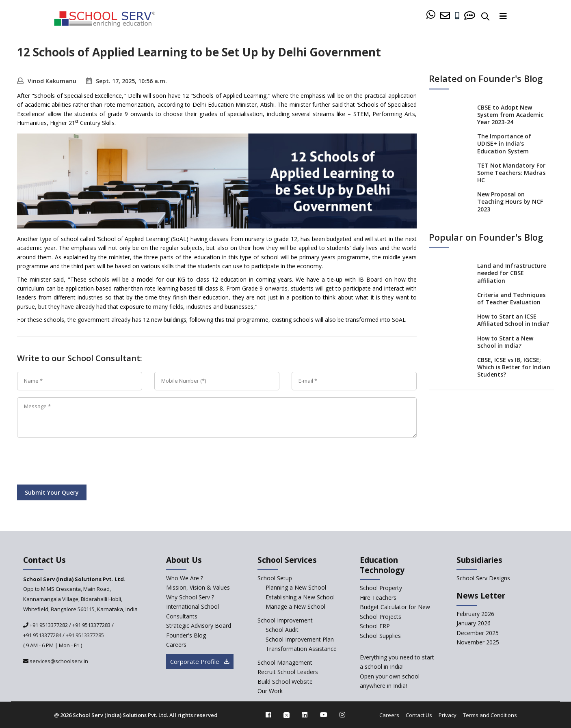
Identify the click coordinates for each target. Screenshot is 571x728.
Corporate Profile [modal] (200, 661)
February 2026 (475, 614)
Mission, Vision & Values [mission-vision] (198, 587)
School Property (381, 588)
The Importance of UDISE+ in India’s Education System (504, 144)
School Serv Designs (483, 578)
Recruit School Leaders (288, 672)
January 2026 (474, 623)
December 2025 (478, 633)
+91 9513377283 (91, 625)
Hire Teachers (378, 598)
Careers (389, 715)
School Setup (275, 578)
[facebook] (268, 715)
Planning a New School (296, 587)
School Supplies (380, 636)
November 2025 (478, 642)
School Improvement (285, 620)
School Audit (282, 630)
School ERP (375, 626)
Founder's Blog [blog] (186, 635)
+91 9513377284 (42, 635)
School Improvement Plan (300, 639)
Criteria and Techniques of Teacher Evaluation (511, 298)
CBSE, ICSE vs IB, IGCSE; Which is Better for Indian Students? (514, 367)
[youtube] (324, 715)
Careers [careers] (176, 645)
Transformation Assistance (301, 649)
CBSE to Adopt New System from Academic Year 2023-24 (510, 115)
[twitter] (287, 715)
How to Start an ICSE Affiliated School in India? (513, 320)
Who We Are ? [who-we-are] (185, 578)
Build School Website (285, 682)
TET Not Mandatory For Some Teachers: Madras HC (511, 173)
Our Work (270, 691)
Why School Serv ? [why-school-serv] (190, 597)
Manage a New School (295, 606)
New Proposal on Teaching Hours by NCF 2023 (510, 202)
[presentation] (79, 463)
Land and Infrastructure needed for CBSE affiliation (512, 273)
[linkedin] (305, 715)
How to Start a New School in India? (505, 342)
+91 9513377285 (85, 635)
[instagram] (342, 715)
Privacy (448, 715)
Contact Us (419, 715)
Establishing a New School (300, 597)
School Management (285, 662)
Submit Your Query (52, 492)
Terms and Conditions (490, 715)
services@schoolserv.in (58, 661)
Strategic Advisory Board (199, 626)
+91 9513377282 (48, 625)
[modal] (548, 632)
